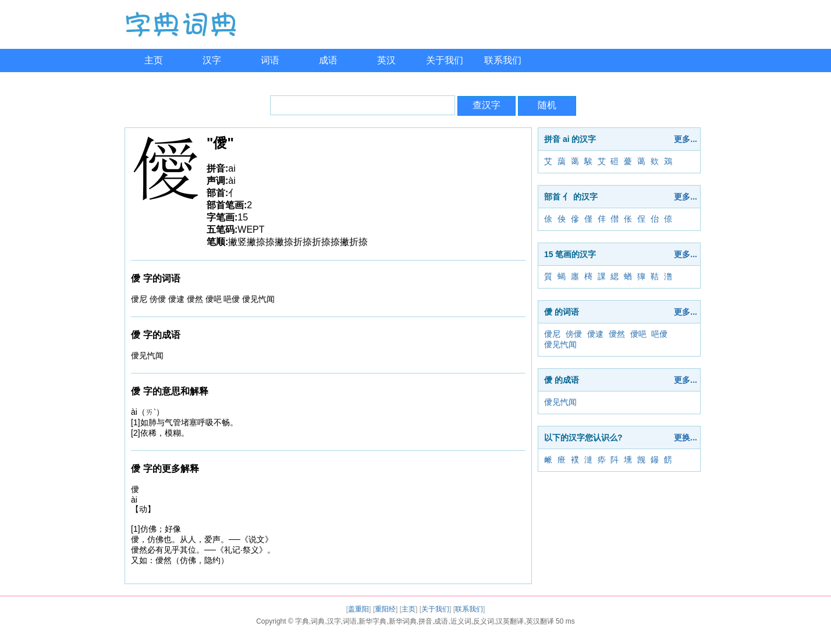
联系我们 (503, 60)
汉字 (212, 60)
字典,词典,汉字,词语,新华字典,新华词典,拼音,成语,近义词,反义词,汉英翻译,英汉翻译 (425, 621)
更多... (686, 139)
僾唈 (638, 334)
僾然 (617, 334)
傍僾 (574, 334)
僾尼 (552, 334)
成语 (328, 60)
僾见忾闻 (560, 344)
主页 (154, 60)
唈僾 (659, 334)
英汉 (386, 60)
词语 (270, 60)
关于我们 (445, 60)
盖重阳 (358, 609)
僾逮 (595, 334)
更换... (686, 437)
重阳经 (385, 609)
